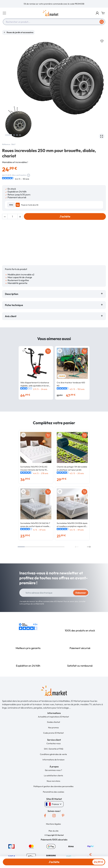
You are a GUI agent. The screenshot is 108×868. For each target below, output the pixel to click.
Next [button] (89, 539)
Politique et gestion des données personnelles (53, 778)
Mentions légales (53, 816)
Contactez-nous (54, 735)
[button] (97, 13)
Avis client (11, 308)
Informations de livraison (54, 751)
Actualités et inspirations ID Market (53, 708)
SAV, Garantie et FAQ (54, 740)
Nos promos (53, 719)
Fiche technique (14, 297)
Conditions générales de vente (53, 746)
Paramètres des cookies (54, 784)
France (54, 796)
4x (18, 205)
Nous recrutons (53, 773)
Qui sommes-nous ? (53, 762)
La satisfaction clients (53, 767)
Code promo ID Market (53, 725)
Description (12, 286)
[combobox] (54, 22)
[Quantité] (12, 216)
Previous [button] (77, 539)
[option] (54, 4)
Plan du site (54, 823)
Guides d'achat (54, 714)
